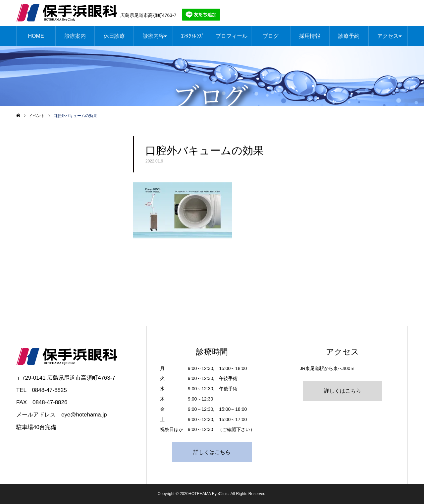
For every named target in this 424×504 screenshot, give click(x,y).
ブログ (271, 36)
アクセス (388, 36)
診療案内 (75, 36)
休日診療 (114, 36)
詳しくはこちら (212, 452)
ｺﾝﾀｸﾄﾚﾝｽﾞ (192, 36)
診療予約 (349, 36)
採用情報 (310, 36)
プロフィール (232, 36)
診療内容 (153, 36)
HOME (36, 36)
